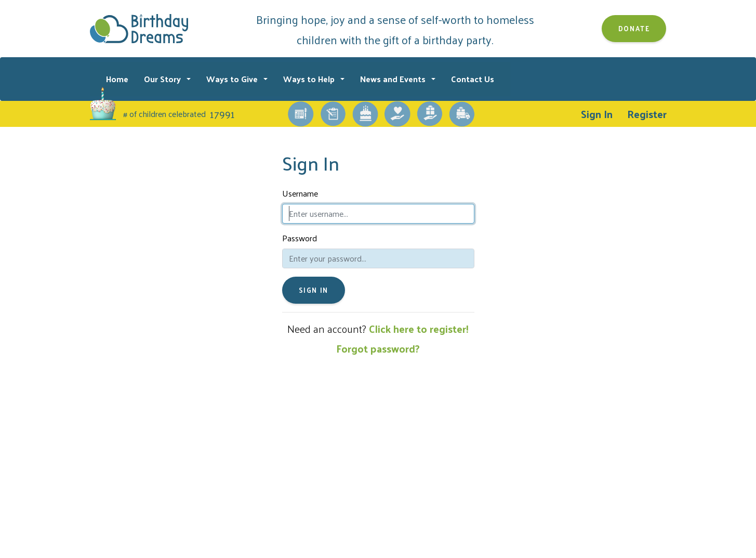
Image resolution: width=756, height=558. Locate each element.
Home (117, 79)
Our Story (163, 79)
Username (300, 193)
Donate (634, 28)
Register (647, 114)
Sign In (597, 114)
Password (300, 238)
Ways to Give (233, 79)
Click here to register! (419, 329)
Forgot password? (378, 348)
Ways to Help (310, 79)
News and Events (394, 79)
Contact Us (473, 79)
